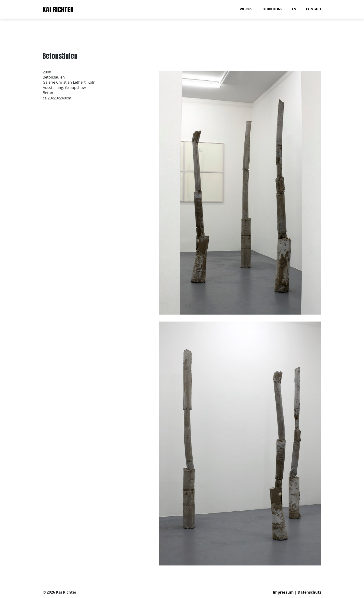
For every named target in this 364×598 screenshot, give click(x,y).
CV (294, 9)
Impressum (283, 592)
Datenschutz (309, 592)
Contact (314, 9)
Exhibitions (272, 9)
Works (246, 9)
